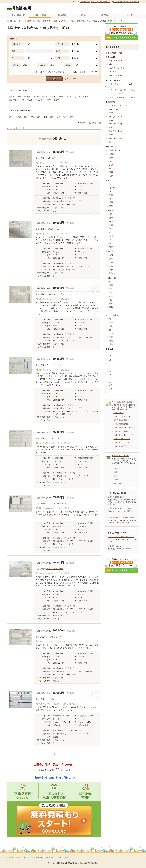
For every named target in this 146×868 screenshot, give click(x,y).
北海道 (112, 154)
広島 (111, 285)
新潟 (111, 229)
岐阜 (111, 218)
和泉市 (22, 100)
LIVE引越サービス (54, 158)
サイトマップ (50, 857)
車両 (115, 476)
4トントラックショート (118, 94)
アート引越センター (55, 365)
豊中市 (36, 97)
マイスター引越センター (56, 504)
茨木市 (86, 97)
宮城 (111, 172)
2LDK (111, 120)
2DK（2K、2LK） (116, 117)
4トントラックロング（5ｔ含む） (122, 97)
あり (86, 72)
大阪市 (12, 97)
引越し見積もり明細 (114, 53)
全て (96, 72)
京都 (45, 117)
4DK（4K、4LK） (116, 131)
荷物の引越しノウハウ (120, 456)
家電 (115, 472)
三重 (111, 225)
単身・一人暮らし (116, 61)
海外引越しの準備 (120, 420)
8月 (110, 378)
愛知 (26, 117)
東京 (11, 117)
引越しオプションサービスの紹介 (120, 508)
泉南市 (48, 100)
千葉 (111, 195)
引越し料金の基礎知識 (116, 497)
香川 (111, 300)
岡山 (111, 282)
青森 (111, 158)
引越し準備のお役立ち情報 (122, 402)
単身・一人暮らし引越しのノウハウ (121, 537)
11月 (110, 389)
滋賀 (52, 117)
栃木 (111, 199)
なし (75, 72)
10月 (110, 385)
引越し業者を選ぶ (120, 446)
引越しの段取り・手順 (122, 439)
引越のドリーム (53, 229)
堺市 (19, 97)
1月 (110, 352)
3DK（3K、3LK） (116, 124)
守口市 (69, 97)
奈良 (58, 117)
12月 (110, 392)
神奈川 (18, 117)
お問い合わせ (63, 857)
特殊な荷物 (118, 483)
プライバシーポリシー (25, 857)
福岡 (65, 117)
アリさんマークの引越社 (56, 294)
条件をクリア (70, 79)
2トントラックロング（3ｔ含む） (122, 90)
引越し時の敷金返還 (121, 424)
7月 (110, 374)
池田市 (45, 97)
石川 (111, 240)
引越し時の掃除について (123, 435)
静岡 (111, 222)
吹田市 (53, 97)
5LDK (111, 142)
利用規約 (39, 857)
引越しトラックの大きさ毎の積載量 (121, 518)
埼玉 (111, 191)
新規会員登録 (85, 2)
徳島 (111, 303)
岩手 (111, 169)
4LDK (111, 135)
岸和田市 (27, 97)
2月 (110, 356)
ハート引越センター (55, 438)
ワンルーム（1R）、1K (118, 106)
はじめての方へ (118, 2)
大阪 (32, 117)
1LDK (111, 113)
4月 (110, 363)
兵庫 (39, 117)
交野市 (56, 100)
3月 (110, 360)
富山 (111, 243)
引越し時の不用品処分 (122, 431)
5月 (110, 367)
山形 (111, 165)
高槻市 (61, 97)
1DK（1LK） (114, 109)
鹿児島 (112, 341)
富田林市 (13, 100)
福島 (111, 176)
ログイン (94, 2)
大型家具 (117, 469)
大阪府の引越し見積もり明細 (91, 123)
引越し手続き (119, 413)
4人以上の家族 (116, 75)
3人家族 (113, 72)
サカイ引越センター (55, 569)
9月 (110, 382)
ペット (116, 480)
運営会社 (10, 857)
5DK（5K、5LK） (116, 138)
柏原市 (30, 100)
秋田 (111, 161)
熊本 (111, 330)
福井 (111, 247)
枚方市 (77, 97)
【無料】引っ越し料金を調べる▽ (54, 778)
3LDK (111, 127)
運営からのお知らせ (132, 2)
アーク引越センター (55, 637)
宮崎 (71, 117)
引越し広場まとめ (104, 2)
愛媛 (111, 307)
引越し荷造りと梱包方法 (123, 428)
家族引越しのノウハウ (116, 546)
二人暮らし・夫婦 (117, 68)
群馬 (111, 206)
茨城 (111, 202)
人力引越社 (51, 699)
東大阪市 (39, 100)
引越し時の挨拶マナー (122, 417)
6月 (110, 371)
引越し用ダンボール (121, 442)
